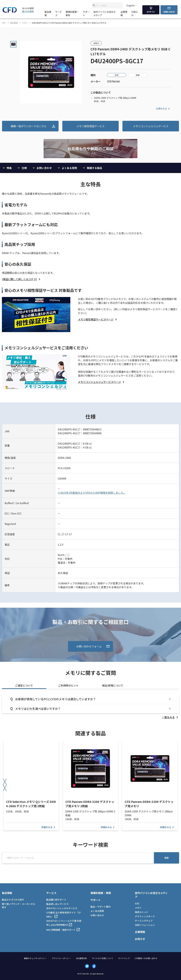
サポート (86, 13)
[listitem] (22, 279)
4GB (138, 75)
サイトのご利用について (103, 958)
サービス (59, 13)
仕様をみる (163, 109)
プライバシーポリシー (61, 958)
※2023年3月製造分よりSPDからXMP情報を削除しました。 (92, 493)
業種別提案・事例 (72, 13)
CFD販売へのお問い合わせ (146, 958)
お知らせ (135, 13)
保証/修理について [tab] (113, 685)
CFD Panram (113, 81)
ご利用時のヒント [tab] (68, 685)
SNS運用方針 (81, 958)
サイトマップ (124, 958)
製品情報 (48, 13)
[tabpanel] (90, 707)
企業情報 (124, 13)
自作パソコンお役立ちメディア (104, 13)
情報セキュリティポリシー (35, 958)
